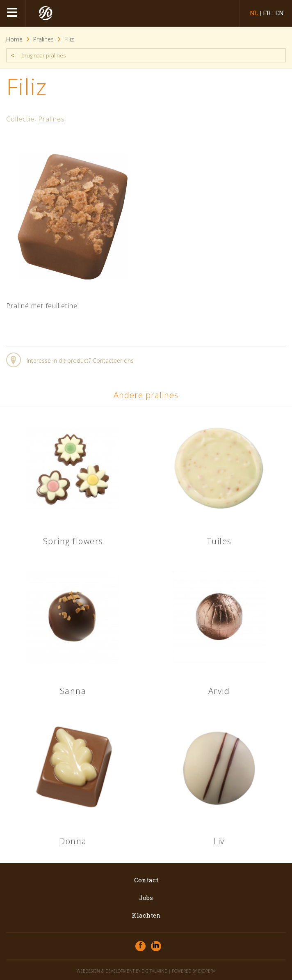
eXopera (207, 971)
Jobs (146, 898)
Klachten (146, 915)
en (279, 13)
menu (13, 13)
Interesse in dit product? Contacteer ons (80, 361)
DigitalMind (154, 971)
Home (14, 39)
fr (267, 13)
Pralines (43, 39)
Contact (146, 880)
